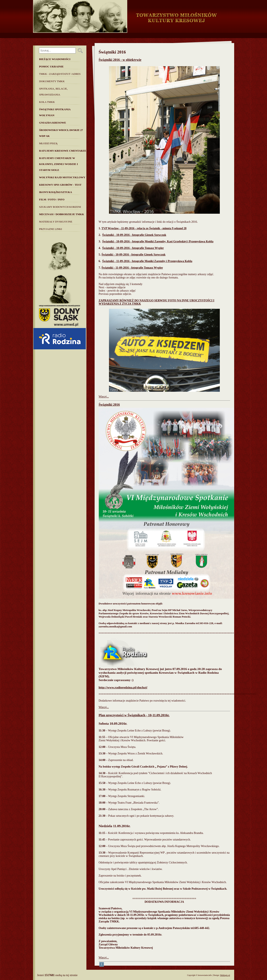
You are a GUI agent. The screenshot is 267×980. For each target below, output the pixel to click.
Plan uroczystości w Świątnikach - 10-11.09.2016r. (134, 715)
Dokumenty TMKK (52, 81)
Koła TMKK (47, 102)
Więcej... (104, 397)
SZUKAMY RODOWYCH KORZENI (60, 207)
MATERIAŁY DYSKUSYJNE (56, 222)
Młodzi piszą (48, 143)
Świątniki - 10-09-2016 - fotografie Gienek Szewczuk (134, 235)
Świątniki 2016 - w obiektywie (120, 60)
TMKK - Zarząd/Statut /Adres (60, 74)
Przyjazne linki (51, 229)
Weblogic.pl (225, 975)
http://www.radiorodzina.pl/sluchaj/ (123, 687)
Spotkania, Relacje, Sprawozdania (53, 92)
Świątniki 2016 (109, 405)
